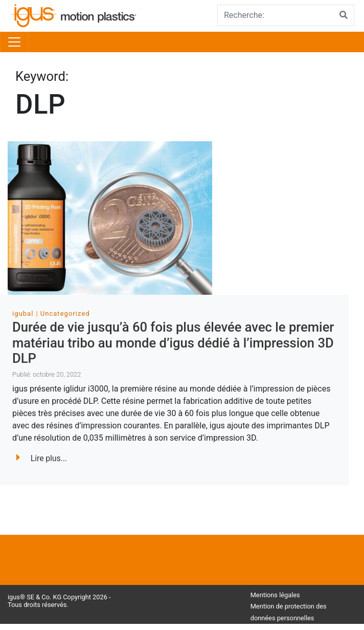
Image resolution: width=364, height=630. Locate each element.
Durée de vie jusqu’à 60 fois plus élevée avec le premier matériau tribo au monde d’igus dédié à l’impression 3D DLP (173, 343)
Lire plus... (42, 458)
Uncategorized (65, 313)
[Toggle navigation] (14, 42)
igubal (23, 313)
